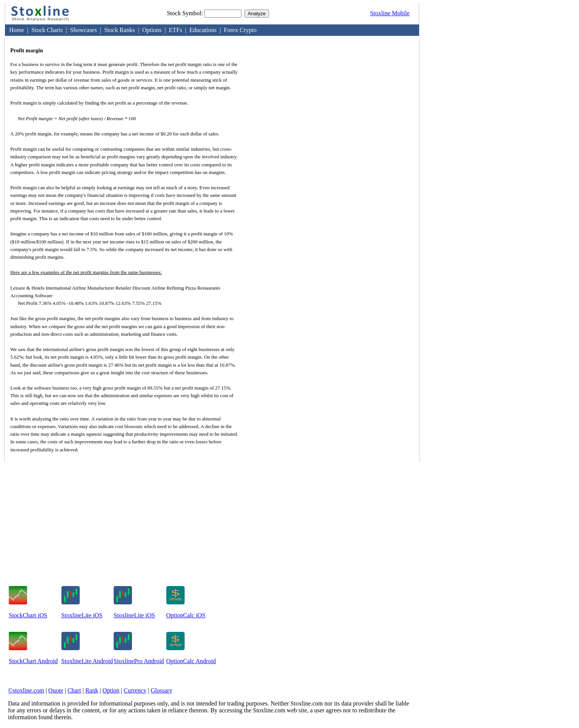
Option (111, 690)
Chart (74, 690)
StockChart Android (33, 661)
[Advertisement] (350, 139)
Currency (135, 690)
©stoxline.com (26, 690)
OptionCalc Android (191, 661)
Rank (92, 690)
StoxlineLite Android (87, 661)
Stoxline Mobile (390, 13)
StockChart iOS (28, 615)
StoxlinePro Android (139, 661)
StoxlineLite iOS (82, 615)
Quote (56, 690)
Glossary (162, 690)
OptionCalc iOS (186, 615)
